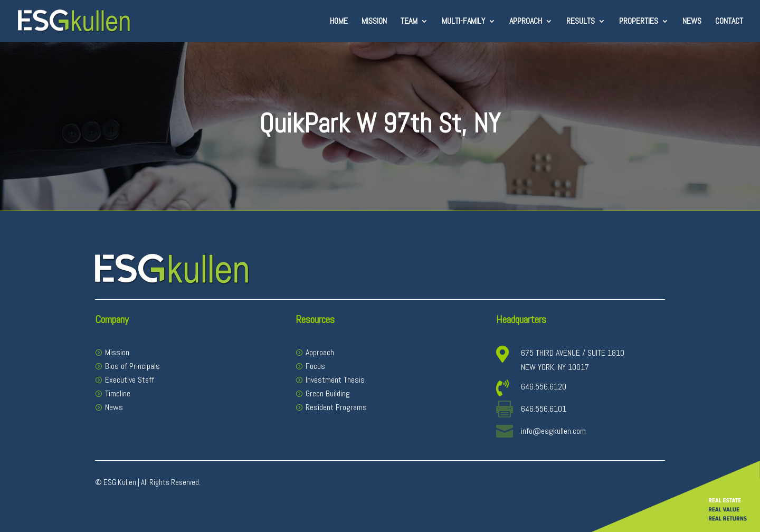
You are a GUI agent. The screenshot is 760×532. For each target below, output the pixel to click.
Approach (526, 22)
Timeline (118, 393)
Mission (374, 22)
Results (581, 22)
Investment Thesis (335, 380)
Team (409, 22)
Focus (315, 366)
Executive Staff (130, 380)
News (692, 22)
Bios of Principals (132, 366)
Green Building (328, 393)
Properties (639, 22)
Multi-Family (463, 22)
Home (339, 22)
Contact (729, 22)
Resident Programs (336, 407)
